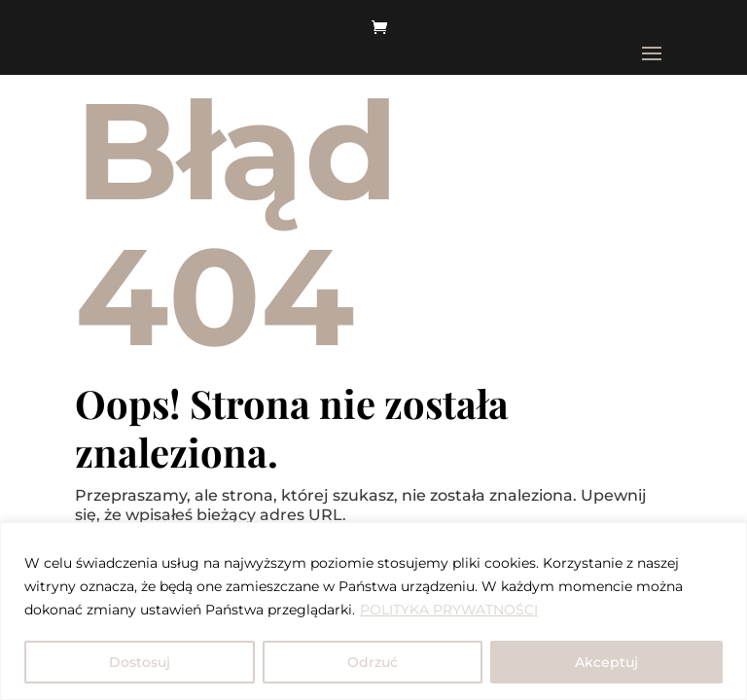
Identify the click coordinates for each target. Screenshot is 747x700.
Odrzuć (373, 662)
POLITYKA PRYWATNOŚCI (449, 610)
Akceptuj (606, 662)
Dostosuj (140, 662)
